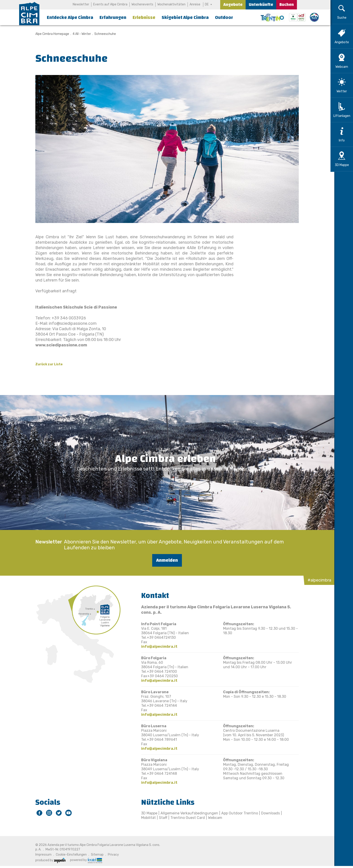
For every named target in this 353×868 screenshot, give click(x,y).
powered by (84, 860)
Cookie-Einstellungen (69, 855)
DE (207, 4)
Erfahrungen (113, 17)
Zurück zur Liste (47, 364)
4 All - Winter (80, 34)
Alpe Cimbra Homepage (50, 34)
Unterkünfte (261, 5)
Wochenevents (142, 4)
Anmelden (165, 560)
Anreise (195, 4)
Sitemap (95, 855)
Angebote (233, 5)
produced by (49, 860)
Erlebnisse (144, 17)
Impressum (42, 855)
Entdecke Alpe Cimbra (70, 17)
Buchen (287, 5)
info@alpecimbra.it (157, 646)
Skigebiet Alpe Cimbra (185, 17)
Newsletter (81, 4)
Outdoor (224, 17)
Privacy (112, 855)
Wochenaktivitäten (171, 4)
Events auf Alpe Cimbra (110, 4)
